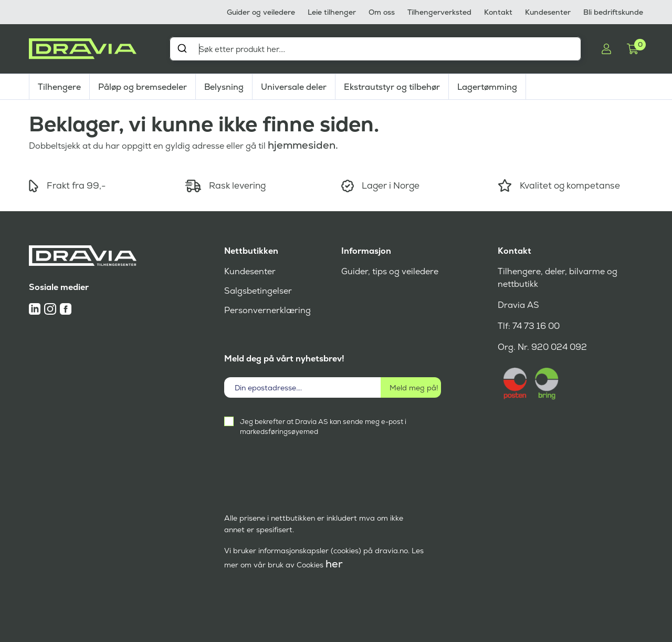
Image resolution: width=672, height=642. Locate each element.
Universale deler (294, 87)
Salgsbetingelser (258, 291)
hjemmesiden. (303, 145)
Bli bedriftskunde (613, 12)
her (334, 564)
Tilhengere (59, 87)
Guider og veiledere (261, 12)
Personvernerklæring (267, 310)
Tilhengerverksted (439, 12)
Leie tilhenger (332, 12)
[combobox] (375, 49)
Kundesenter (548, 12)
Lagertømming (487, 87)
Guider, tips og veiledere (390, 271)
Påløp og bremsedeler (143, 87)
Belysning (224, 87)
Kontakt (498, 12)
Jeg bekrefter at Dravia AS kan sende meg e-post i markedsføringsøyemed (323, 427)
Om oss (382, 12)
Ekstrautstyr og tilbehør (392, 87)
